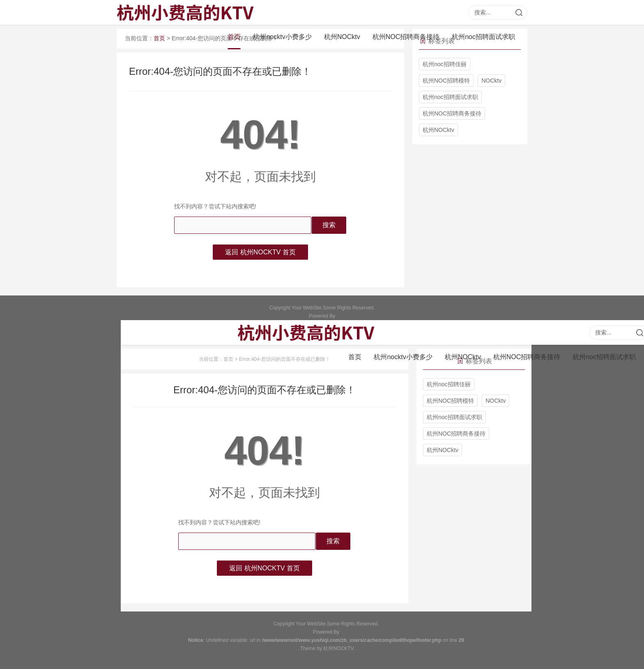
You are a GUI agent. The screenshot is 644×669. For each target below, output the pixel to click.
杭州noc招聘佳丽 (445, 64)
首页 (234, 37)
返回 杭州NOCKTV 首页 (260, 252)
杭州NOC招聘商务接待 (406, 37)
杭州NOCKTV (338, 648)
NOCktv (491, 81)
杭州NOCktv (342, 37)
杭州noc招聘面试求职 (483, 37)
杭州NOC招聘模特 (446, 81)
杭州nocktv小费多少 (282, 37)
